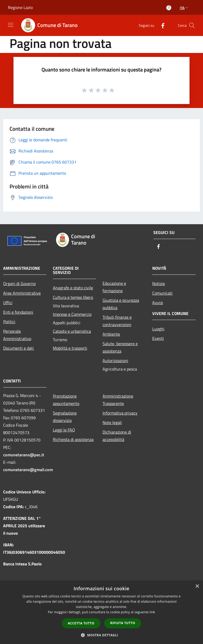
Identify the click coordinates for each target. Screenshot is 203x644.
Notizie (159, 283)
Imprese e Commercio (72, 314)
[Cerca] (192, 25)
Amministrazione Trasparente (118, 400)
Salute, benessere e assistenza (120, 347)
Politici (9, 322)
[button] (101, 635)
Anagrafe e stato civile (73, 288)
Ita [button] (184, 8)
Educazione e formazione (114, 287)
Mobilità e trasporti (70, 348)
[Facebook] (161, 25)
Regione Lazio (20, 7)
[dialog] (101, 612)
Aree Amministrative (22, 293)
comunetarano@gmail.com (28, 470)
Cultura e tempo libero (73, 297)
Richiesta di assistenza (73, 439)
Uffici (8, 303)
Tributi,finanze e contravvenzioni (117, 321)
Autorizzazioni (115, 361)
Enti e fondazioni (18, 312)
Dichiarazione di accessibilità (117, 436)
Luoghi (158, 329)
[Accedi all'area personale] (169, 8)
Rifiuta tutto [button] (123, 623)
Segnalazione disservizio (65, 417)
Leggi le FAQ (64, 430)
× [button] (197, 586)
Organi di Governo (19, 283)
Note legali (112, 422)
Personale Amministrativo (17, 335)
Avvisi (158, 303)
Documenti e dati (19, 348)
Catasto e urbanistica (72, 331)
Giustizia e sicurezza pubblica (121, 304)
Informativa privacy (120, 413)
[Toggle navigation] (11, 25)
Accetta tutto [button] (81, 623)
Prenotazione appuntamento (66, 400)
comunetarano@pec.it (24, 455)
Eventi (158, 338)
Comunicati (162, 293)
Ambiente (111, 334)
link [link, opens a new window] (152, 612)
